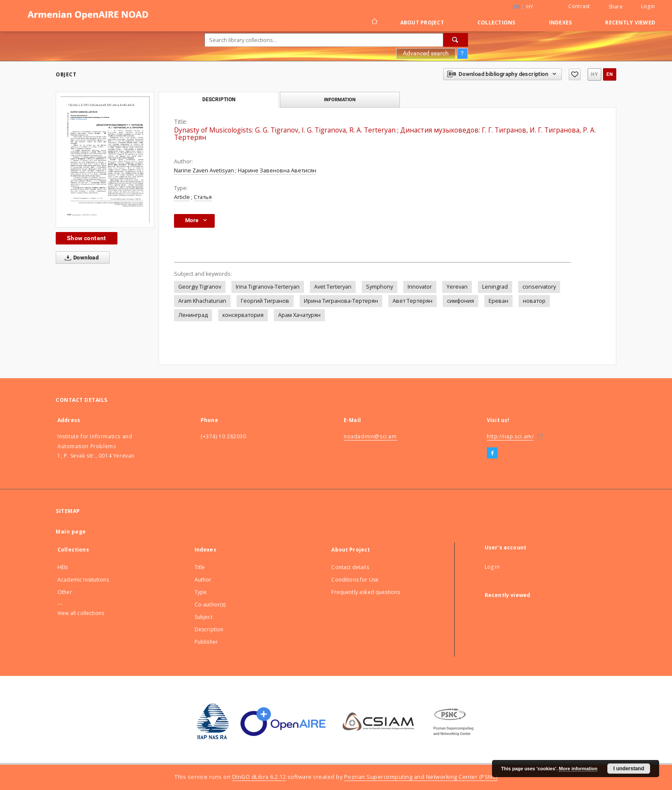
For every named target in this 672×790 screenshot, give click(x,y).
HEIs (63, 567)
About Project (422, 23)
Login (648, 6)
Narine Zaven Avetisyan (204, 170)
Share (616, 7)
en (610, 74)
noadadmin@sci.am (370, 436)
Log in (492, 567)
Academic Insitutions (83, 580)
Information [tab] (340, 100)
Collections (496, 23)
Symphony (379, 287)
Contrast (579, 6)
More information (578, 769)
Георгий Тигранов (265, 301)
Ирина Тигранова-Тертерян (341, 301)
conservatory (539, 287)
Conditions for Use (355, 580)
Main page (71, 532)
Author (203, 580)
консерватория (243, 315)
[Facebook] (492, 453)
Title (200, 567)
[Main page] (374, 22)
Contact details (350, 567)
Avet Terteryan (333, 287)
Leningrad (495, 287)
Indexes (561, 23)
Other (65, 592)
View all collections (81, 613)
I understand (629, 769)
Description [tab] (219, 100)
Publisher (206, 642)
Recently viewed (630, 23)
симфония (460, 301)
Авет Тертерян (412, 301)
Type (201, 592)
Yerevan (457, 287)
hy (530, 7)
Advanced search (426, 53)
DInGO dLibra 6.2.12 (259, 777)
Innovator (420, 287)
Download (80, 258)
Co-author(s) (210, 605)
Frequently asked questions (366, 592)
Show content (87, 238)
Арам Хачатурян (299, 315)
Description (209, 629)
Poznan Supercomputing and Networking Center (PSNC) (421, 777)
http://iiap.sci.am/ (510, 436)
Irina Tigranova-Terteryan (268, 287)
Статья (203, 197)
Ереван (498, 301)
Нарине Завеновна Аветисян (277, 170)
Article (182, 197)
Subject (204, 617)
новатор (534, 301)
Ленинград (193, 315)
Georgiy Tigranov (200, 287)
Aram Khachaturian (202, 301)
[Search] (456, 40)
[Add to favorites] (575, 74)
